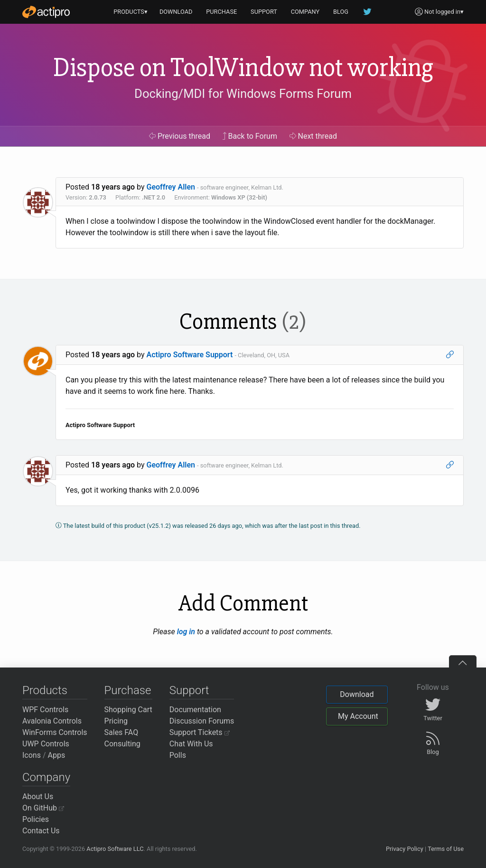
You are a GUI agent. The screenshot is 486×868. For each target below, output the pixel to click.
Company (46, 777)
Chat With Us (191, 744)
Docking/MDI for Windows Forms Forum (243, 94)
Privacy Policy (405, 849)
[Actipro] (46, 12)
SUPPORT (264, 12)
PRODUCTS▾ (131, 12)
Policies (36, 819)
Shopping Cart (128, 710)
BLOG (341, 12)
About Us (38, 796)
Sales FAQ (121, 732)
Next (313, 136)
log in (186, 632)
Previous (180, 136)
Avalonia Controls (52, 721)
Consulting (122, 744)
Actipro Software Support (190, 355)
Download (357, 694)
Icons (32, 755)
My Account (358, 716)
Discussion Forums (202, 721)
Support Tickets (200, 732)
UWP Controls (46, 744)
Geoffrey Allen (171, 187)
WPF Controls (45, 710)
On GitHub (43, 808)
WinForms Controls (55, 732)
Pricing (116, 721)
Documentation (195, 710)
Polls (178, 755)
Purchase (128, 690)
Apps (57, 755)
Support (189, 690)
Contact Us (41, 831)
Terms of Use (446, 849)
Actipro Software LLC (115, 849)
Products (45, 690)
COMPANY (305, 12)
